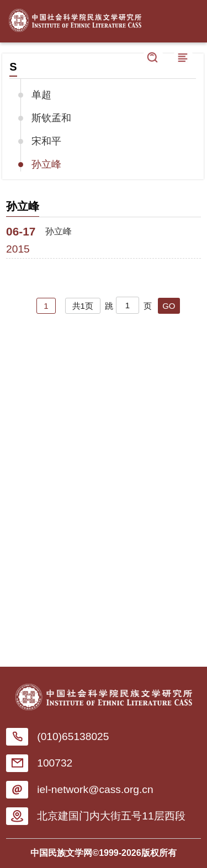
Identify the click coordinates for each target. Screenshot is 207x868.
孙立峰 (46, 164)
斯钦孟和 (51, 118)
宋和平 (46, 141)
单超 (41, 95)
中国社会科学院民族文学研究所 (75, 18)
